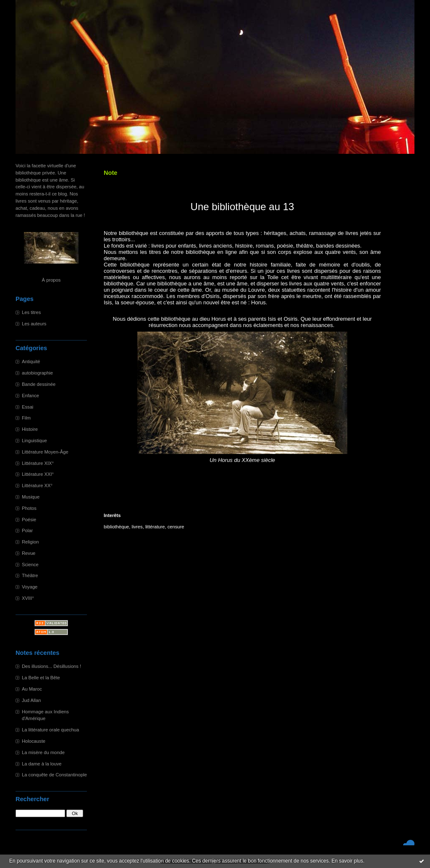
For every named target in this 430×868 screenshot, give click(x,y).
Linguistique (34, 441)
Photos (29, 508)
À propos (51, 280)
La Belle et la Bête (41, 678)
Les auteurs (34, 324)
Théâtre (30, 575)
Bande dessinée (39, 384)
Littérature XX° (37, 485)
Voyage (30, 587)
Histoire (30, 429)
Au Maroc (32, 689)
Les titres (31, 312)
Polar (27, 530)
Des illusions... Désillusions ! (51, 666)
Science (30, 565)
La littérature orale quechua (50, 730)
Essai (28, 407)
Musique (31, 497)
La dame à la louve (42, 764)
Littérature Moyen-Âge (45, 452)
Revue (29, 553)
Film (26, 418)
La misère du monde (43, 752)
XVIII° (28, 598)
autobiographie (37, 373)
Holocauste (34, 741)
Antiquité (31, 361)
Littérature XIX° (38, 463)
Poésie (29, 520)
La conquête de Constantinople (54, 775)
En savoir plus (347, 861)
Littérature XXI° (38, 474)
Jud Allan (31, 700)
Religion (30, 542)
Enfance (30, 396)
